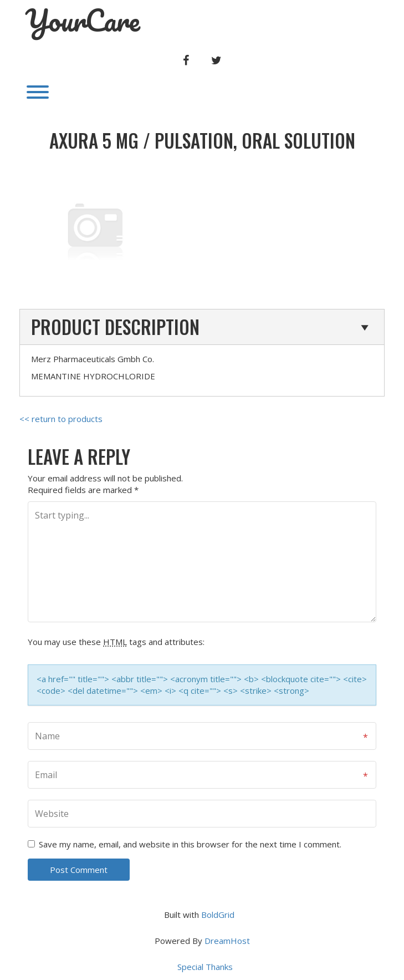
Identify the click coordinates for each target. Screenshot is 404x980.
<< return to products (61, 419)
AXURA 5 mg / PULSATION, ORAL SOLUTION (202, 141)
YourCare (83, 21)
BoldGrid (218, 915)
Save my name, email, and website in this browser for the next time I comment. (190, 844)
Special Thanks (205, 967)
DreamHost (227, 941)
